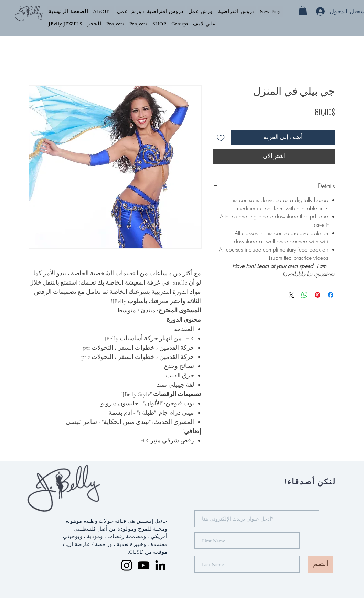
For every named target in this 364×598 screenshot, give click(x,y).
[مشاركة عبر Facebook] (331, 295)
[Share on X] (291, 295)
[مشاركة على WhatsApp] (304, 295)
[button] (103, 11)
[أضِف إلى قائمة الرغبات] (221, 137)
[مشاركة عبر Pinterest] (318, 295)
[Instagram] (127, 565)
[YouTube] (143, 565)
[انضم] (321, 564)
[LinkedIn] (160, 565)
